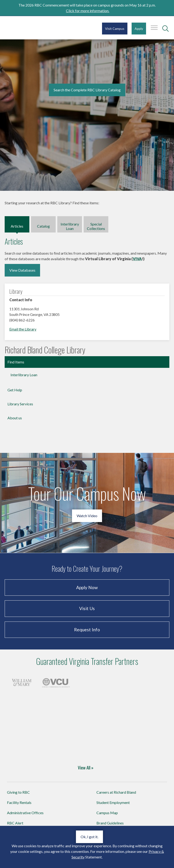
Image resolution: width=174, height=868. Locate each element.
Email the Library (23, 329)
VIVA (137, 259)
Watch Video (87, 516)
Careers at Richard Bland (116, 792)
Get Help (15, 390)
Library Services (20, 404)
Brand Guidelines (110, 823)
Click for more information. (88, 11)
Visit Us (87, 608)
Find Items (16, 362)
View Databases (22, 270)
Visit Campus (115, 29)
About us (15, 418)
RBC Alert (15, 823)
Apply (139, 29)
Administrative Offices (25, 813)
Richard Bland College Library (45, 350)
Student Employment (113, 802)
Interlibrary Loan (24, 375)
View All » (86, 767)
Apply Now (87, 587)
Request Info (87, 630)
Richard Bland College (33, 27)
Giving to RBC (18, 792)
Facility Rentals (19, 802)
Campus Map (107, 813)
